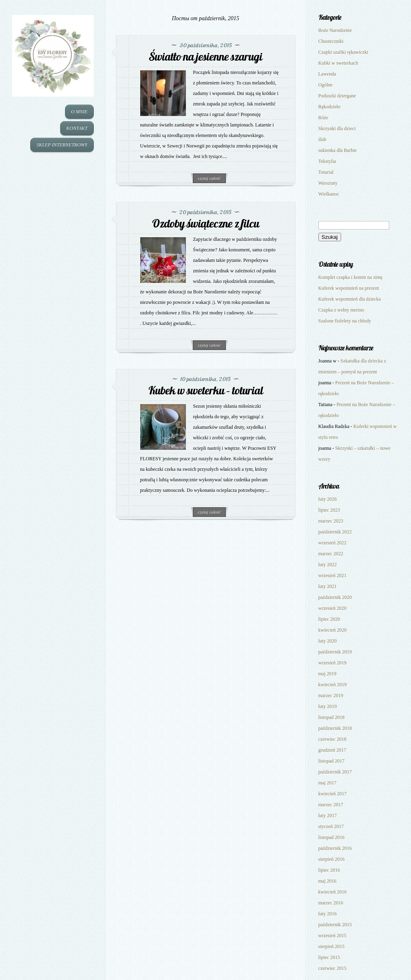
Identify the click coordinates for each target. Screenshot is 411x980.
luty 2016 (328, 914)
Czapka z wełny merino (341, 310)
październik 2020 (335, 597)
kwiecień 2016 (333, 892)
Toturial (326, 172)
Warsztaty (328, 183)
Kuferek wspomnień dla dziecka (350, 299)
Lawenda (327, 74)
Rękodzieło (330, 107)
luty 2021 (328, 586)
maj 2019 (328, 674)
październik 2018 (335, 728)
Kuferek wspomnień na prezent (349, 288)
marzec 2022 (331, 554)
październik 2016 (335, 848)
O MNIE (79, 112)
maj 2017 (328, 783)
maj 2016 (328, 881)
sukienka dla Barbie (338, 150)
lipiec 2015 (329, 957)
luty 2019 (328, 706)
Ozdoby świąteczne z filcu (205, 223)
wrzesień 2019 (333, 663)
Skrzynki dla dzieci (337, 129)
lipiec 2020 (329, 619)
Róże (324, 118)
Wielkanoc (329, 194)
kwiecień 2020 (333, 630)
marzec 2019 (331, 695)
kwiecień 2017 (333, 794)
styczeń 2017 (331, 826)
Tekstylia (327, 161)
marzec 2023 (331, 521)
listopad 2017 (332, 761)
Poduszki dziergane (337, 96)
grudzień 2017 (332, 750)
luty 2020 (328, 641)
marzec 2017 (331, 805)
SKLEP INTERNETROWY (62, 145)
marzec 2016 (331, 903)
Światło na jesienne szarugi (205, 56)
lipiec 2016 (329, 870)
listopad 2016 (332, 837)
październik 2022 (335, 532)
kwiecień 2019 (333, 685)
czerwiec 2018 (333, 739)
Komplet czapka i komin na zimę (351, 277)
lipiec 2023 (329, 510)
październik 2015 (335, 925)
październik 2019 (335, 652)
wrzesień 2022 (333, 543)
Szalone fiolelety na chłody (345, 321)
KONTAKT (77, 128)
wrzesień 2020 (333, 608)
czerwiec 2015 (333, 968)
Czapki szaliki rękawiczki (344, 52)
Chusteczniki (331, 41)
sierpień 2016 (332, 859)
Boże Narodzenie (335, 30)
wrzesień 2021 (333, 575)
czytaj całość (210, 178)
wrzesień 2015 (333, 936)
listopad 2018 (332, 717)
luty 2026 (328, 499)
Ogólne (326, 85)
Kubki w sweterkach (338, 63)
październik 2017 (335, 772)
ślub (322, 139)
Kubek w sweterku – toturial (206, 390)
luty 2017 (328, 816)
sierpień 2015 (332, 946)
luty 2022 (328, 565)
